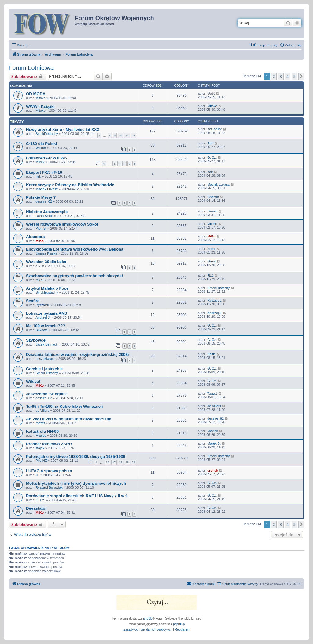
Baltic (211, 354)
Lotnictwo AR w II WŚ (46, 158)
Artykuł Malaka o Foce (47, 288)
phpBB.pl (179, 624)
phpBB (148, 619)
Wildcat (33, 381)
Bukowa (41, 330)
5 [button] (295, 76)
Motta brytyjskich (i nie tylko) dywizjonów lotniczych (76, 483)
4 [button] (287, 76)
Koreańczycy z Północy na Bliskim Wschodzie (70, 185)
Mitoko (40, 98)
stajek (40, 448)
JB (37, 475)
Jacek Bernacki (47, 344)
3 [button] (281, 76)
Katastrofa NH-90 (42, 431)
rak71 (40, 280)
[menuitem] (291, 45)
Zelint (211, 249)
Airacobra (35, 237)
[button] (301, 76)
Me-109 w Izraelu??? (46, 326)
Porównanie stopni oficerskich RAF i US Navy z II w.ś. (77, 496)
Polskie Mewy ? (41, 197)
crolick (213, 470)
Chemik (213, 197)
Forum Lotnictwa (31, 68)
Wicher (41, 148)
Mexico (41, 436)
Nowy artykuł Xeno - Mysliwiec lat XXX (63, 130)
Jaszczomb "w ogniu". (47, 394)
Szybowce (36, 340)
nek (38, 176)
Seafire (33, 301)
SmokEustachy (47, 134)
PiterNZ (41, 461)
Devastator (36, 508)
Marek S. (214, 443)
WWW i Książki (40, 106)
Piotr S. (41, 228)
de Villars (42, 411)
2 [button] (274, 76)
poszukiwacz (45, 359)
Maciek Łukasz (47, 189)
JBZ (210, 275)
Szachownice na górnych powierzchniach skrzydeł (74, 276)
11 (127, 135)
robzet (40, 423)
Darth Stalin (44, 216)
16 (107, 462)
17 (114, 462)
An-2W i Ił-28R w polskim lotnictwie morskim (69, 419)
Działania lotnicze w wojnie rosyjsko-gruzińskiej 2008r (78, 355)
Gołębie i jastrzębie (44, 369)
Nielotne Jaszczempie (47, 212)
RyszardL (42, 305)
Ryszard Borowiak (49, 487)
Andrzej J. (43, 317)
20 (134, 462)
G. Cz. (212, 157)
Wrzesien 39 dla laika (46, 262)
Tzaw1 (212, 393)
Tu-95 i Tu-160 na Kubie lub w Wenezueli (64, 406)
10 (120, 135)
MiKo (40, 241)
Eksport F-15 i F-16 (44, 172)
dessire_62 (44, 201)
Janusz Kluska (46, 253)
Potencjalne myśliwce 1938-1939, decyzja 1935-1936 (76, 456)
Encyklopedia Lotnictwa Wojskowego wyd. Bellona (75, 249)
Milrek (40, 162)
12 (134, 135)
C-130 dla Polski (41, 144)
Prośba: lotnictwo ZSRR (49, 444)
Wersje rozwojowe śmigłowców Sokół (62, 224)
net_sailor (215, 129)
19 (127, 462)
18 (120, 462)
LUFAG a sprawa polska (49, 471)
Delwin (212, 211)
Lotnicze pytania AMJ (46, 313)
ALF (210, 143)
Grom (212, 261)
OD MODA (36, 94)
